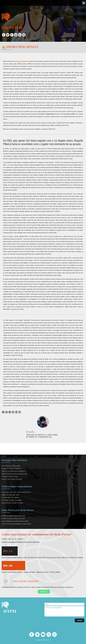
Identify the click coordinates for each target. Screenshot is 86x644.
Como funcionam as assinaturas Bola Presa (15, 521)
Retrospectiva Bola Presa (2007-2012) (13, 516)
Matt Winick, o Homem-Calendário (12, 500)
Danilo (30, 432)
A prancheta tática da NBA (10, 476)
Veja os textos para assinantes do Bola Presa (16, 524)
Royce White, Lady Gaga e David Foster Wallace (16, 492)
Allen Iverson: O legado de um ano (12, 503)
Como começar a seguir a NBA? (11, 466)
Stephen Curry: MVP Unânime (10, 497)
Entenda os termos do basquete (12, 468)
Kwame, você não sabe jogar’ (10, 495)
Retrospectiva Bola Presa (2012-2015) (13, 518)
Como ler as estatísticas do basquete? (14, 471)
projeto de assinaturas (22, 61)
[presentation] (57, 620)
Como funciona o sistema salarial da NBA (14, 474)
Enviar (79, 620)
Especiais (12, 27)
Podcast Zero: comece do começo (12, 479)
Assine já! (44, 592)
